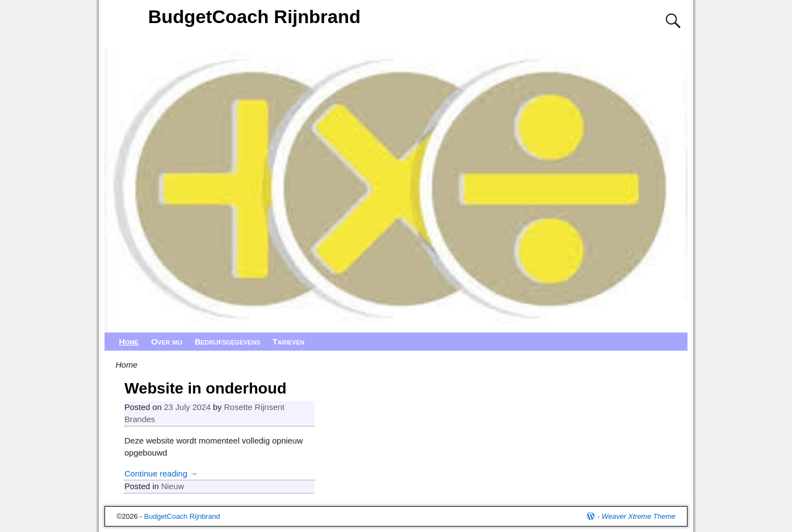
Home (129, 342)
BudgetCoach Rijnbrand (254, 16)
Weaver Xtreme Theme (639, 516)
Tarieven (288, 342)
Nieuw (173, 486)
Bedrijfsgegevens (227, 342)
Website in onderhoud (205, 388)
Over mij (167, 342)
